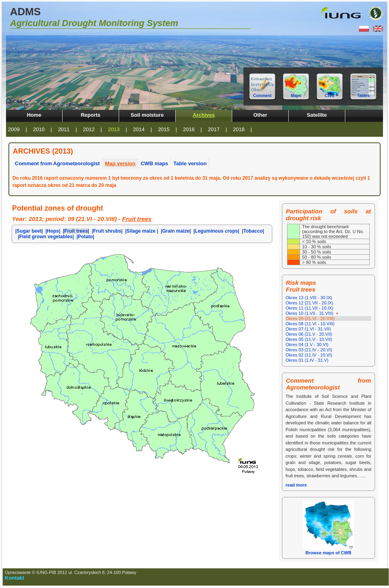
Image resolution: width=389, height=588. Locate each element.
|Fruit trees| (76, 231)
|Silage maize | (142, 231)
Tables (364, 96)
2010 (39, 129)
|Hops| (53, 231)
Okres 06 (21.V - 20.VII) (309, 334)
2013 (114, 129)
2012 (89, 129)
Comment (262, 96)
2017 (214, 129)
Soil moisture (147, 115)
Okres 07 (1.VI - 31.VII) (308, 329)
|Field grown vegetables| (46, 237)
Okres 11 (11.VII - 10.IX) (309, 308)
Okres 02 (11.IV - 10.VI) (309, 355)
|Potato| (85, 237)
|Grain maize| (176, 231)
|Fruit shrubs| (107, 231)
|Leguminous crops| (216, 231)
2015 (164, 129)
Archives (204, 115)
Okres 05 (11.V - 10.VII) (309, 339)
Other (260, 115)
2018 (239, 129)
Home (34, 115)
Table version (190, 163)
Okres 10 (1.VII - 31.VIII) (313, 313)
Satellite (317, 115)
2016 (189, 129)
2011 (64, 129)
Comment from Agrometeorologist (57, 163)
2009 (14, 129)
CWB (330, 96)
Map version (120, 163)
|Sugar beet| (29, 231)
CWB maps (155, 163)
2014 (139, 129)
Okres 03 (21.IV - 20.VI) (309, 350)
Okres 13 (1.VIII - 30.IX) (309, 298)
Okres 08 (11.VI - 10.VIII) (310, 324)
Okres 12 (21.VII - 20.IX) (309, 303)
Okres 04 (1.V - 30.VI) (307, 345)
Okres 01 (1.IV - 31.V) (307, 360)
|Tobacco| (253, 231)
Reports (90, 115)
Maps (296, 96)
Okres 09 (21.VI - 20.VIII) (310, 318)
